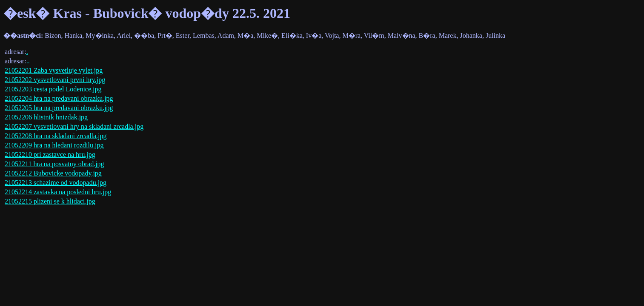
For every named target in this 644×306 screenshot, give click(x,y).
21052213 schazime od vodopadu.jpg (56, 183)
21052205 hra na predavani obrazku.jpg (59, 108)
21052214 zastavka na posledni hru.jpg (58, 192)
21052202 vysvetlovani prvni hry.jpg (55, 80)
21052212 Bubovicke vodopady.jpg (53, 173)
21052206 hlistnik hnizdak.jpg (46, 117)
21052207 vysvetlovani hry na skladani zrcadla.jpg (74, 126)
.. (28, 61)
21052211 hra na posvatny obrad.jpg (54, 164)
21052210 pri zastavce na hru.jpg (50, 154)
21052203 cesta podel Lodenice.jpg (53, 89)
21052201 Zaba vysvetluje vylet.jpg (54, 70)
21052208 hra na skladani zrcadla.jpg (56, 136)
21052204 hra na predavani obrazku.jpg (59, 98)
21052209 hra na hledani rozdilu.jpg (54, 145)
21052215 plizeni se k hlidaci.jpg (50, 201)
